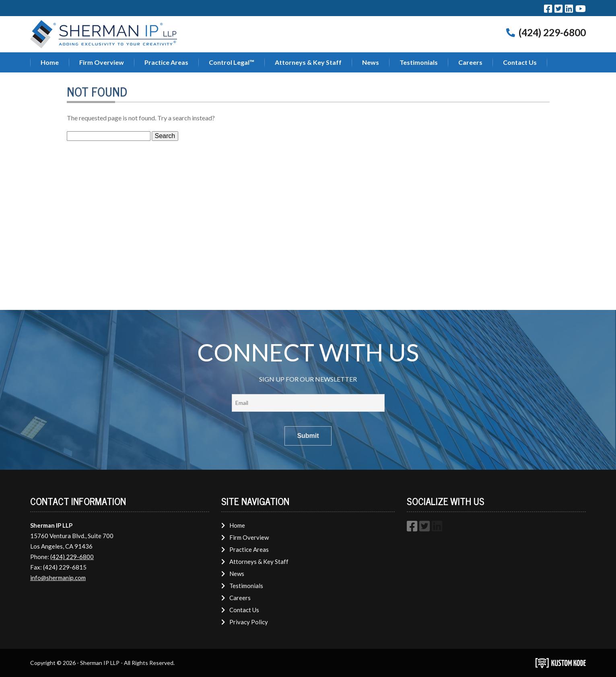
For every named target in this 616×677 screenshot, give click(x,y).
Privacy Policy (244, 622)
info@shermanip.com (58, 578)
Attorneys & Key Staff (308, 62)
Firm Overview (102, 62)
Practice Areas (166, 62)
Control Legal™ (232, 62)
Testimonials (419, 62)
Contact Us (520, 62)
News (371, 62)
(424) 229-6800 (552, 32)
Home (50, 62)
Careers (470, 62)
